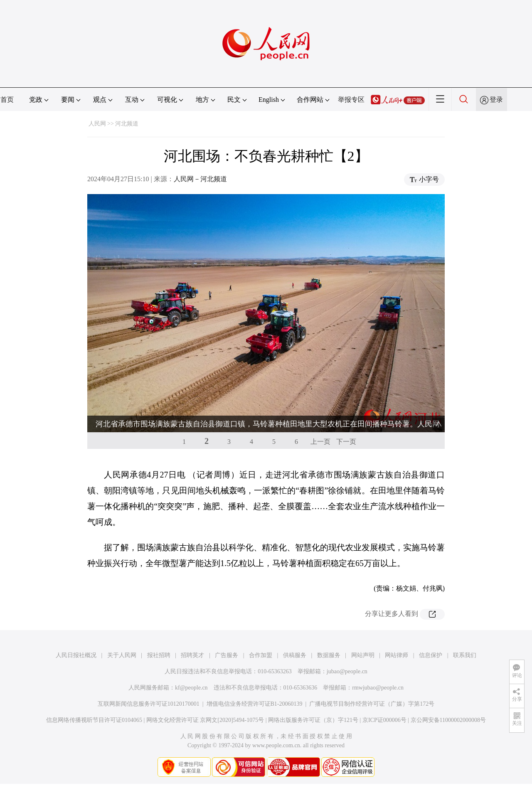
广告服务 (227, 655)
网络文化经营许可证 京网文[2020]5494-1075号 (205, 720)
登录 (496, 100)
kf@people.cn (191, 688)
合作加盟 (261, 655)
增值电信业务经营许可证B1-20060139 (255, 704)
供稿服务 (295, 655)
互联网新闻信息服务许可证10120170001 (149, 704)
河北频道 (127, 124)
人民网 (97, 124)
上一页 (320, 442)
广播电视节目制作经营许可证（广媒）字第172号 (372, 704)
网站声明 (363, 655)
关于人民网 (122, 655)
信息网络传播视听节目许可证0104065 (94, 720)
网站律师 (397, 655)
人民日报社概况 (76, 655)
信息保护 (431, 655)
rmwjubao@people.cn (378, 688)
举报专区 (351, 100)
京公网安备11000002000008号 (448, 720)
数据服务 (329, 655)
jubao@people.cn (347, 671)
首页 (7, 100)
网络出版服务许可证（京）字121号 (313, 720)
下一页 (346, 442)
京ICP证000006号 (384, 720)
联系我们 (465, 655)
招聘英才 (192, 655)
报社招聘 (159, 655)
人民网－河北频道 (200, 179)
